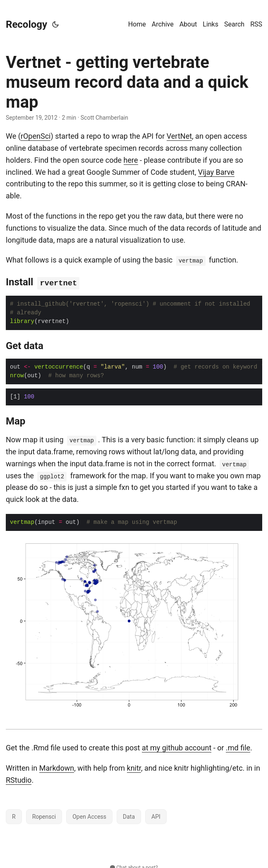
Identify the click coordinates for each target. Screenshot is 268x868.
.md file (238, 747)
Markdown (57, 767)
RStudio (19, 779)
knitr (134, 767)
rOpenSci (36, 136)
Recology (26, 24)
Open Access (89, 816)
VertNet (179, 136)
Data (129, 816)
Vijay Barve (216, 172)
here (131, 160)
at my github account (177, 747)
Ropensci (44, 816)
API (156, 816)
